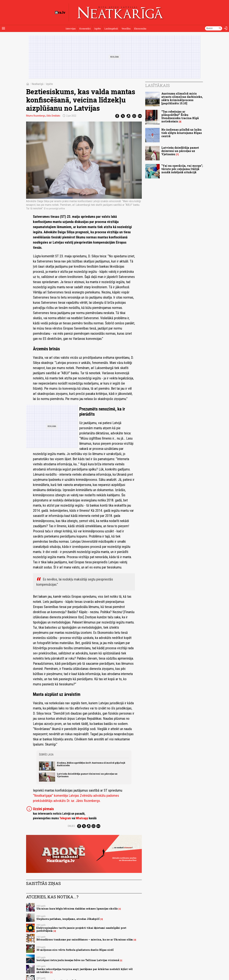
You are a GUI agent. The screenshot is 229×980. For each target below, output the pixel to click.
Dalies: (72, 826)
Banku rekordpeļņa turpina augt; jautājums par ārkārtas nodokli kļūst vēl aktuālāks (85, 971)
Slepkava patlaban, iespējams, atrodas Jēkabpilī (68, 919)
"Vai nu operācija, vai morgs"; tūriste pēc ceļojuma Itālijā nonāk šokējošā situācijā (182, 169)
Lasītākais (158, 85)
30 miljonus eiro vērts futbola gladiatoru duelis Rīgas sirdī (75, 950)
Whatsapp (82, 818)
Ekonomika (140, 29)
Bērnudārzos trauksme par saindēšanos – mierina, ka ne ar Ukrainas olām (85, 940)
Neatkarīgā (38, 84)
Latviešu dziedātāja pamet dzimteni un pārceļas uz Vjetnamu (87, 775)
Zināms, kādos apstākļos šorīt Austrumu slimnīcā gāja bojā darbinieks (91, 764)
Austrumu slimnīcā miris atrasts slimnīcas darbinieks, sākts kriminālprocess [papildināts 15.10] (182, 98)
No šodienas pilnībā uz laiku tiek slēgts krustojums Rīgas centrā (182, 133)
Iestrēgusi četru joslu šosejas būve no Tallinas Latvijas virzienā (78, 960)
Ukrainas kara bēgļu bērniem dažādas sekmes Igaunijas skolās (77, 909)
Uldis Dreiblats (53, 116)
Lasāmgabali (111, 29)
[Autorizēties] (226, 28)
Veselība (126, 29)
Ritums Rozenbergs (36, 116)
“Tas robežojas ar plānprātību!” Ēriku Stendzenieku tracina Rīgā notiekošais (180, 116)
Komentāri (85, 29)
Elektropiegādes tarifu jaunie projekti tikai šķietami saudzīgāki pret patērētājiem (81, 929)
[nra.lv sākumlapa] (60, 13)
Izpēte (98, 29)
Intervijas (71, 29)
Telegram (65, 818)
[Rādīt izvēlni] (3, 28)
